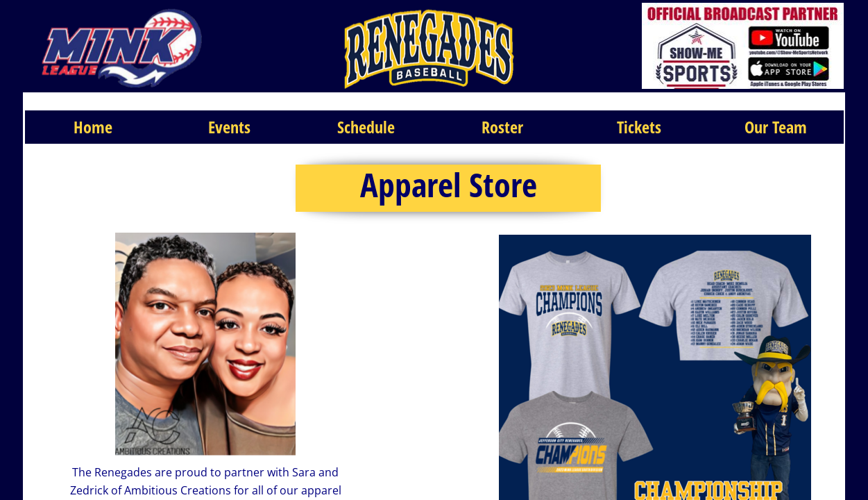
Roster (502, 127)
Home (93, 127)
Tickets (639, 127)
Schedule (366, 127)
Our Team (776, 127)
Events (229, 127)
